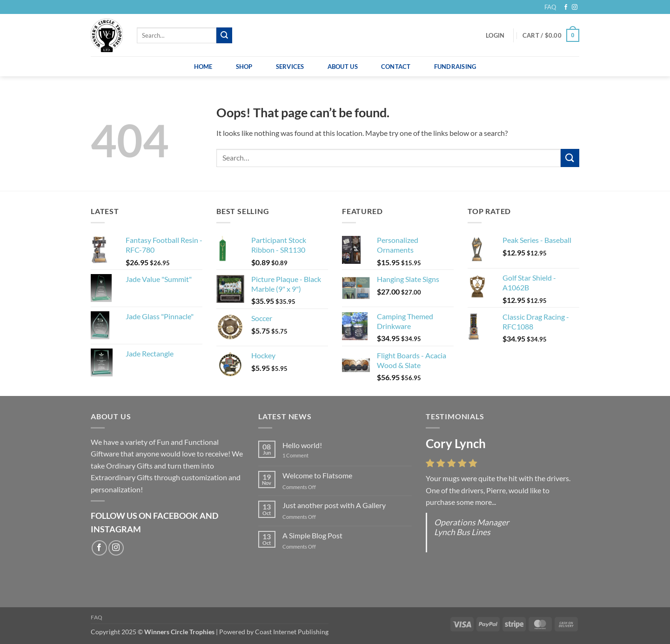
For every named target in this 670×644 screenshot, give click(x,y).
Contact (396, 67)
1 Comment (302, 455)
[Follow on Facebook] (566, 7)
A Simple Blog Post (312, 535)
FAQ (550, 7)
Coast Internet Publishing (292, 632)
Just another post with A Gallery (334, 505)
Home (203, 67)
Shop (244, 67)
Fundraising (455, 67)
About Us (343, 67)
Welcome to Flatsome (317, 475)
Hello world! (302, 445)
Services (290, 67)
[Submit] (224, 35)
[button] (495, 35)
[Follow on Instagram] (575, 7)
